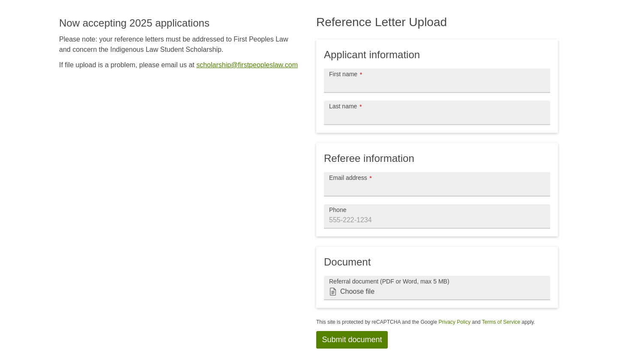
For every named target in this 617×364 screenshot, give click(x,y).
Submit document (352, 340)
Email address (348, 178)
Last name (343, 106)
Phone (338, 210)
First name (343, 74)
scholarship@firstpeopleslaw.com (247, 65)
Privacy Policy (454, 322)
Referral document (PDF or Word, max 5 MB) (389, 281)
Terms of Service (501, 322)
